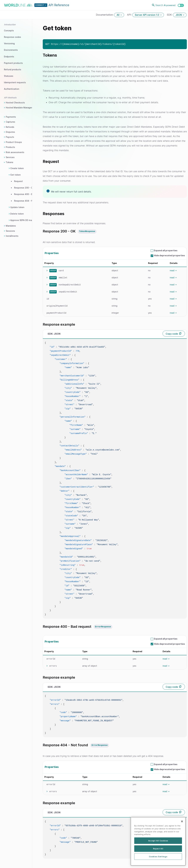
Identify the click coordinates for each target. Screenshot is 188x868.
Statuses (9, 76)
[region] (158, 843)
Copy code (172, 334)
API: (130, 15)
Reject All (158, 850)
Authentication (12, 89)
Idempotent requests (15, 82)
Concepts (9, 31)
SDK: (170, 15)
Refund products (13, 69)
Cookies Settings (158, 858)
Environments (11, 50)
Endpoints (9, 57)
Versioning (9, 43)
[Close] (182, 823)
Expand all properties (166, 250)
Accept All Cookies (158, 842)
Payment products (13, 63)
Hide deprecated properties (169, 255)
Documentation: (105, 15)
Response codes (12, 37)
